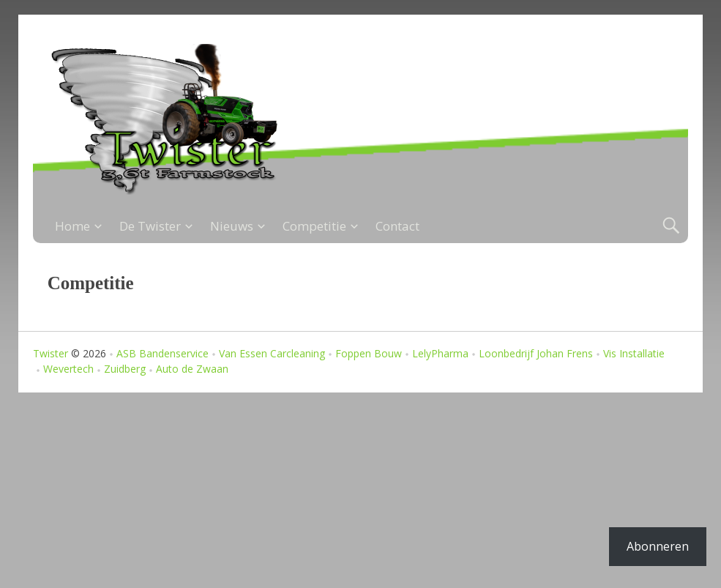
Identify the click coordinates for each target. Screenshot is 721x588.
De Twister (150, 226)
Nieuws (232, 226)
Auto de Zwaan (192, 369)
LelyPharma (440, 353)
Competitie (314, 226)
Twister (51, 353)
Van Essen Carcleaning (272, 353)
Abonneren (658, 546)
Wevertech (68, 369)
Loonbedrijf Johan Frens (536, 353)
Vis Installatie (634, 353)
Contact (397, 226)
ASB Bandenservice (162, 353)
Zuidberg (125, 369)
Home (72, 226)
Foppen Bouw (369, 353)
